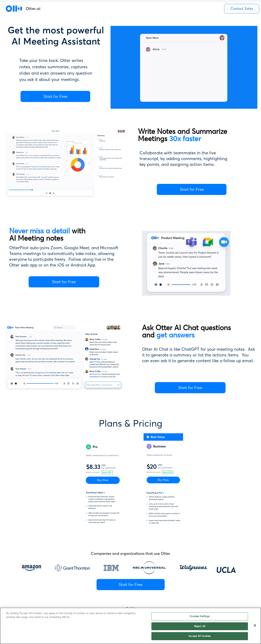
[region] (130, 626)
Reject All (200, 626)
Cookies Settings (200, 616)
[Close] (255, 625)
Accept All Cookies (200, 636)
